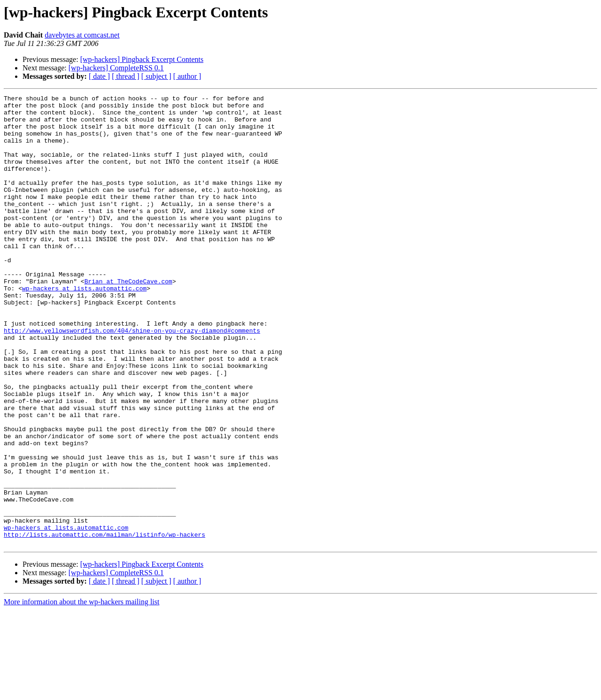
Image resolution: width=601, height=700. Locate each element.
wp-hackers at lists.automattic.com (84, 327)
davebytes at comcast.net (82, 35)
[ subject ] (156, 76)
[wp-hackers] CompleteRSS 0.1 (116, 68)
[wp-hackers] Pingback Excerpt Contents (142, 59)
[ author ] (187, 76)
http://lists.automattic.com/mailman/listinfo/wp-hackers (104, 623)
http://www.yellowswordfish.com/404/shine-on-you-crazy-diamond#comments (132, 378)
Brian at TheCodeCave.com (128, 319)
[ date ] (99, 76)
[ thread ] (126, 76)
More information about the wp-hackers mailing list (81, 692)
